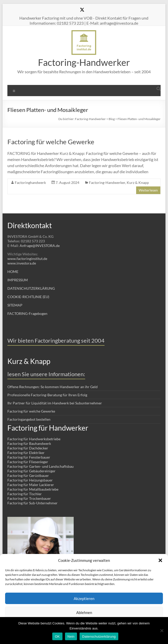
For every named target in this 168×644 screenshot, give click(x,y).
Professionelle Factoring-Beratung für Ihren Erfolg (47, 395)
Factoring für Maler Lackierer (31, 485)
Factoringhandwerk (30, 182)
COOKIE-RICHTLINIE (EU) (28, 297)
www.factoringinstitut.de (27, 259)
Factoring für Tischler (25, 494)
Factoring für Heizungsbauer (30, 480)
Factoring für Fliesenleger (28, 462)
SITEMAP (15, 305)
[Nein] (162, 631)
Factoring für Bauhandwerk (29, 443)
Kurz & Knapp (138, 182)
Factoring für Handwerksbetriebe (34, 439)
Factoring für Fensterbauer (29, 457)
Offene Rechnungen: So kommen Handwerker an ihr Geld (53, 387)
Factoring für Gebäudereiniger (31, 471)
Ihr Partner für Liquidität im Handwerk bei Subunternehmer (55, 403)
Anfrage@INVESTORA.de (40, 246)
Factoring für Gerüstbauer (28, 475)
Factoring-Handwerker (84, 62)
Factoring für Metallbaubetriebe (33, 489)
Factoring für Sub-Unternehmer (33, 503)
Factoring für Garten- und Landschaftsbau (41, 466)
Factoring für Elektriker (26, 453)
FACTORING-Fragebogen (27, 313)
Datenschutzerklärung (99, 636)
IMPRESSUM (18, 280)
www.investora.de (22, 263)
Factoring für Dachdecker (28, 448)
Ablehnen (84, 612)
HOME (13, 272)
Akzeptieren (84, 598)
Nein (71, 636)
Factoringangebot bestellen (29, 419)
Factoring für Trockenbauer (29, 498)
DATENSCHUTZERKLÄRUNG (31, 288)
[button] (160, 560)
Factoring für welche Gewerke (51, 142)
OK (57, 636)
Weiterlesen (148, 190)
